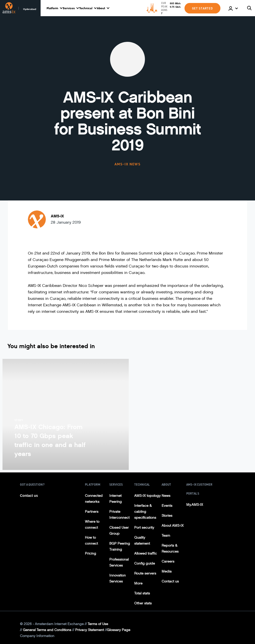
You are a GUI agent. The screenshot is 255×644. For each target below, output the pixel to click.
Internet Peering (116, 499)
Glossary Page (119, 630)
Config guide (145, 563)
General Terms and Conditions (47, 630)
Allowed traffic (146, 553)
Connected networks (94, 499)
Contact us (29, 496)
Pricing (91, 553)
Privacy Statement (90, 630)
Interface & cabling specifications (145, 512)
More (138, 583)
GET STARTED (202, 8)
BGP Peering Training (120, 547)
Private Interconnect (119, 515)
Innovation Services (118, 578)
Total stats (142, 593)
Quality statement (142, 541)
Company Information (37, 636)
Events (167, 506)
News (166, 496)
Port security (144, 528)
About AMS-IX (173, 526)
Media (167, 571)
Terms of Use (98, 624)
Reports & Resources (170, 548)
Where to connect (92, 525)
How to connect (91, 541)
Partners (92, 512)
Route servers (145, 573)
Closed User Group (119, 531)
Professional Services (119, 562)
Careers (168, 561)
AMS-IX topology (147, 496)
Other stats (143, 603)
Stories (167, 516)
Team (166, 536)
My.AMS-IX (195, 505)
